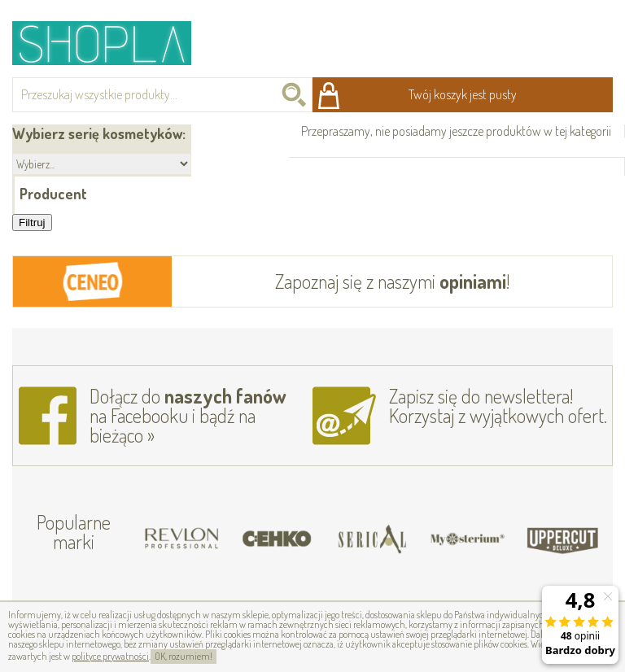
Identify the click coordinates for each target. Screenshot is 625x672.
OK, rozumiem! (184, 656)
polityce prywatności (110, 656)
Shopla (113, 43)
